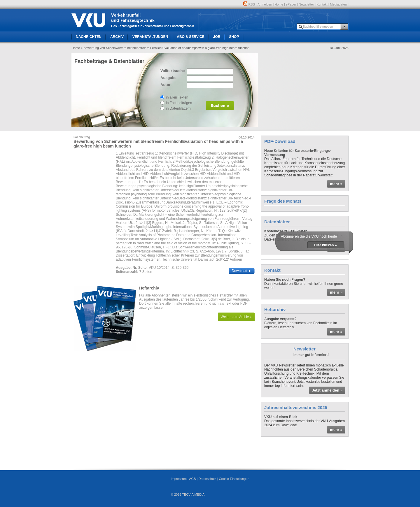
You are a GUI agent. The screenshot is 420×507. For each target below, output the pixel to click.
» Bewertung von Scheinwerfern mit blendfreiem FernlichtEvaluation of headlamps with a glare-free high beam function (165, 48)
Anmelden (265, 4)
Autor (166, 85)
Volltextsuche (172, 71)
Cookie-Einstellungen (234, 479)
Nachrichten (89, 37)
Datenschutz (207, 479)
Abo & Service (190, 37)
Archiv (117, 37)
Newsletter (306, 4)
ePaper (291, 4)
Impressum (178, 479)
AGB (192, 479)
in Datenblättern (178, 108)
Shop (234, 37)
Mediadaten (339, 4)
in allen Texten (177, 97)
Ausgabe (168, 78)
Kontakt (322, 4)
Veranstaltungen (150, 37)
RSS (249, 4)
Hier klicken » (325, 245)
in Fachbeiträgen (179, 103)
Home (279, 4)
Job (217, 37)
